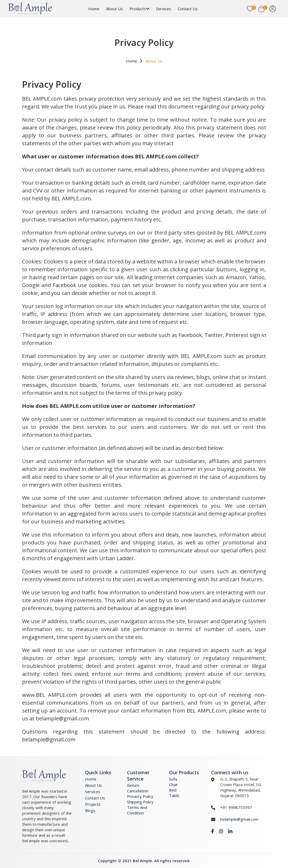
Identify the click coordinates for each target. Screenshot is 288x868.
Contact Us (188, 9)
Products (139, 9)
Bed (173, 790)
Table (174, 796)
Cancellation (138, 791)
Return (133, 785)
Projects (93, 804)
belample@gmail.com (239, 819)
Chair (174, 784)
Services (164, 9)
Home (94, 9)
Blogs (90, 810)
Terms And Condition (137, 810)
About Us (114, 9)
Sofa (173, 779)
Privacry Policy (140, 796)
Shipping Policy (140, 802)
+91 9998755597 (236, 807)
